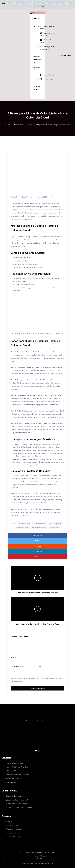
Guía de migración (55, 524)
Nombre (14, 657)
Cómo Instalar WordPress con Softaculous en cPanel (37, 593)
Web (40, 666)
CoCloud (14, 197)
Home (8, 125)
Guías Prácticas (20, 125)
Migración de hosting (39, 528)
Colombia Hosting (24, 237)
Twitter (37, 541)
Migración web (54, 528)
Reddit (37, 546)
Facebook (37, 536)
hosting (27, 204)
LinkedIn (38, 551)
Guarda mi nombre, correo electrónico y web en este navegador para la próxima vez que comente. (37, 680)
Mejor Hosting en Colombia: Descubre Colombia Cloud (37, 624)
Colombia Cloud (25, 524)
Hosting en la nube (22, 528)
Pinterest (38, 557)
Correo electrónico (17, 666)
